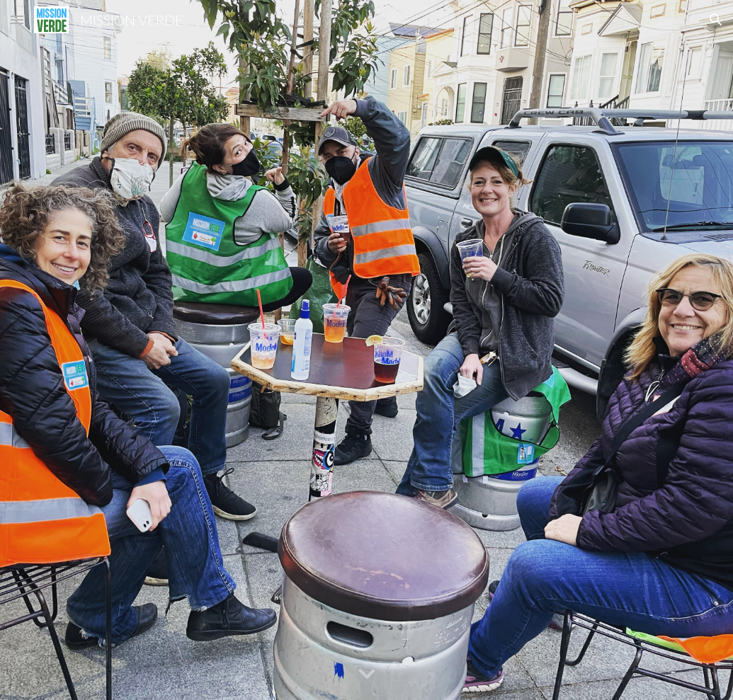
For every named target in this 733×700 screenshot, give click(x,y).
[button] (17, 19)
